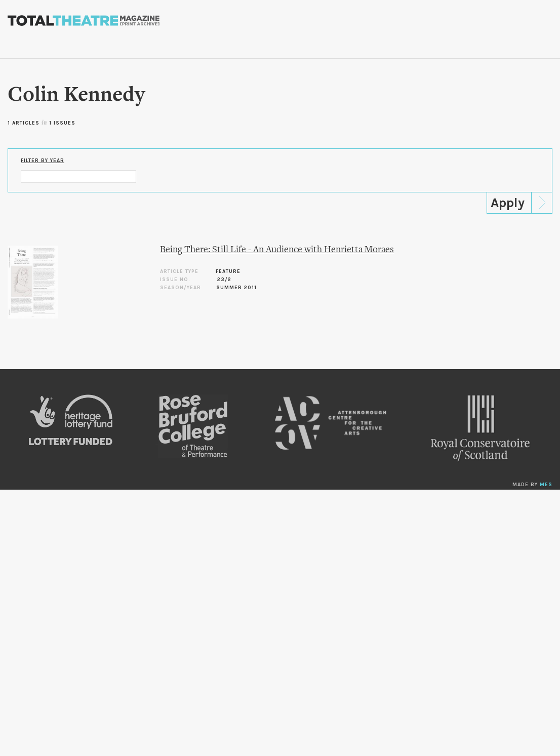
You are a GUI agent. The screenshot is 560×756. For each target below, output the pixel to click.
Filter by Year (43, 161)
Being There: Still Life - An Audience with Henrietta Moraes (277, 250)
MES (546, 485)
